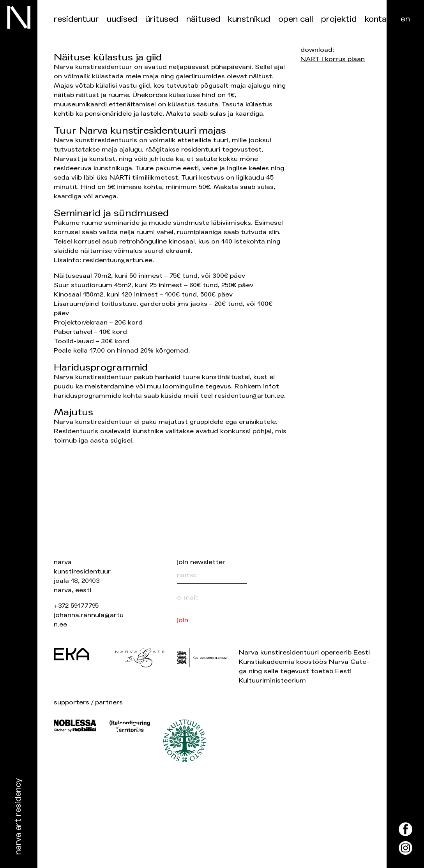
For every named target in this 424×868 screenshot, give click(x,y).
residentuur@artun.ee (118, 260)
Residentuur (76, 19)
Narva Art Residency (18, 817)
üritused (162, 19)
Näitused (203, 19)
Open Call (296, 19)
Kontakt (380, 19)
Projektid (339, 19)
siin (274, 232)
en (405, 19)
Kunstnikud (249, 19)
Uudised (122, 19)
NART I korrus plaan (333, 59)
